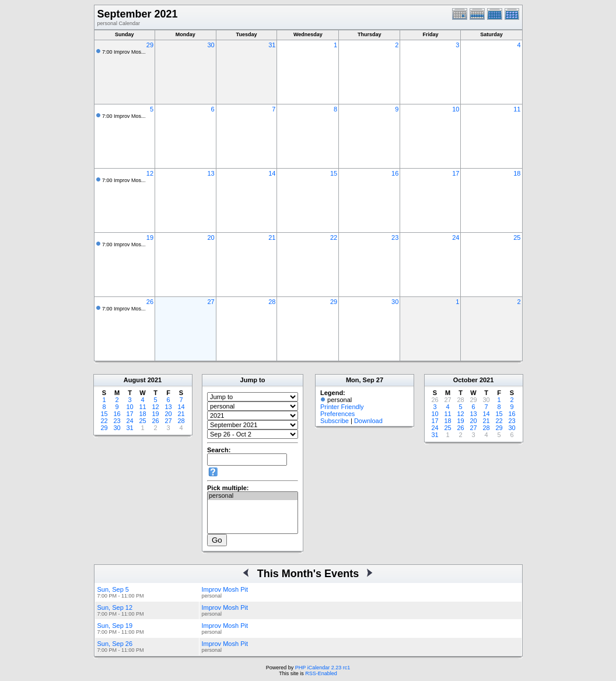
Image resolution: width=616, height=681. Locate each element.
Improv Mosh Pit (225, 589)
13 (211, 173)
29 (150, 45)
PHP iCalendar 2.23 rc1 (323, 668)
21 (272, 238)
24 (456, 238)
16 (395, 173)
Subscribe (335, 421)
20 (211, 238)
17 (456, 173)
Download (368, 421)
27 (211, 302)
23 (395, 238)
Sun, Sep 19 (115, 626)
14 (272, 173)
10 (456, 109)
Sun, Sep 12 (115, 607)
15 (334, 173)
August (135, 380)
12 (150, 173)
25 (517, 238)
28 (272, 302)
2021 (155, 380)
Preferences (337, 414)
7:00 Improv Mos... (124, 52)
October (466, 380)
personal (253, 496)
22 (334, 238)
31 (272, 45)
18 (517, 173)
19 (150, 238)
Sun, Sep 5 (113, 589)
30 (211, 45)
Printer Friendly (342, 407)
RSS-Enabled (321, 673)
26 (150, 302)
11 (517, 109)
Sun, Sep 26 (115, 644)
